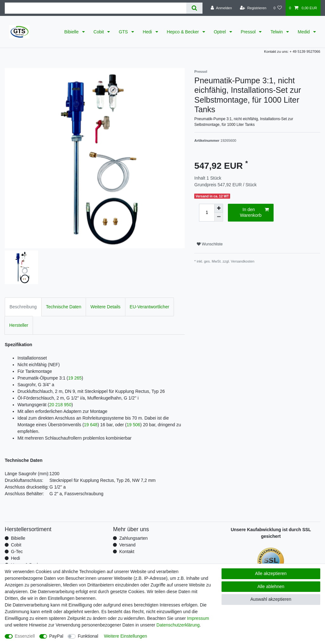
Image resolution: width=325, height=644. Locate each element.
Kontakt (127, 552)
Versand (127, 545)
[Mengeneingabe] (207, 213)
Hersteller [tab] (19, 325)
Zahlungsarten (134, 538)
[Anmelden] (221, 8)
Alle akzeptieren (271, 573)
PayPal (56, 636)
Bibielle (72, 32)
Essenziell (25, 636)
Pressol (249, 32)
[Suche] (194, 8)
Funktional (88, 636)
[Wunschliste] (278, 8)
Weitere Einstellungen (125, 636)
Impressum (198, 618)
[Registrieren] (253, 8)
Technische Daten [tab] (64, 307)
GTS (124, 32)
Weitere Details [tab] (106, 307)
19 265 (75, 378)
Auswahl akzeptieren (271, 599)
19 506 (133, 425)
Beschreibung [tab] (23, 307)
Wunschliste (210, 244)
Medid (304, 32)
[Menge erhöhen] (219, 208)
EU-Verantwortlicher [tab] (150, 307)
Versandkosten (242, 261)
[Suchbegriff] (96, 8)
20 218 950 (60, 405)
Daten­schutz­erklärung (178, 625)
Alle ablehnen (271, 586)
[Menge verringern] (219, 217)
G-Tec (17, 552)
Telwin (277, 32)
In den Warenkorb (254, 212)
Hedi (148, 32)
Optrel (221, 32)
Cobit (99, 32)
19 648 (91, 425)
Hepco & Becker (184, 32)
